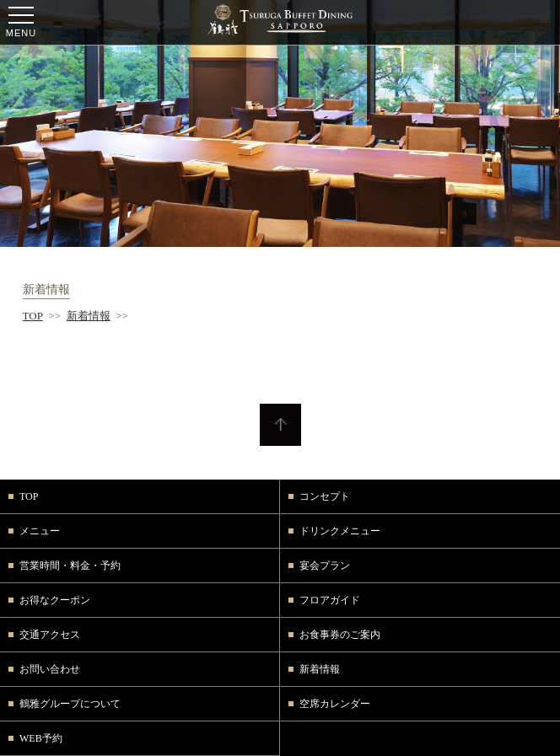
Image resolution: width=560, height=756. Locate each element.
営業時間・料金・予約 (70, 566)
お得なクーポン (55, 600)
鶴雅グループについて (70, 704)
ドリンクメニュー (340, 531)
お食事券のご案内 (340, 635)
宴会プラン (325, 566)
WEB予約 (41, 738)
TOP (33, 316)
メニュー (40, 531)
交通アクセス (50, 635)
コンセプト (325, 496)
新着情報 (89, 316)
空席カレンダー (335, 704)
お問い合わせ (50, 669)
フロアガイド (330, 600)
